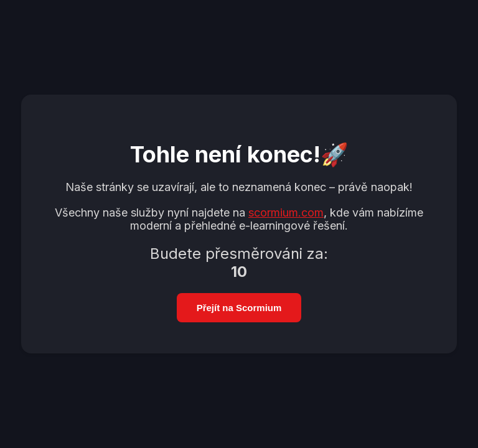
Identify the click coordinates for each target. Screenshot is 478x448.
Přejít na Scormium (239, 308)
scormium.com (286, 212)
